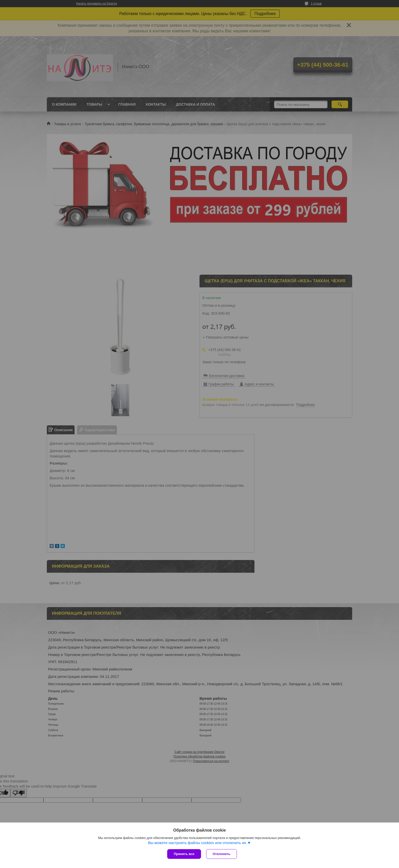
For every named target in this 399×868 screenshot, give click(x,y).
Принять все (184, 854)
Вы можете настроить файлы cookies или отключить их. (198, 843)
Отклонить (222, 854)
